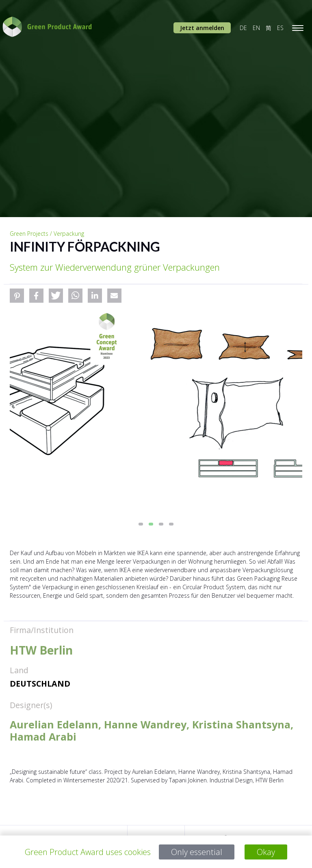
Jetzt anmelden (202, 28)
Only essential (197, 852)
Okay (266, 852)
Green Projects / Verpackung (47, 234)
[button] (17, 296)
